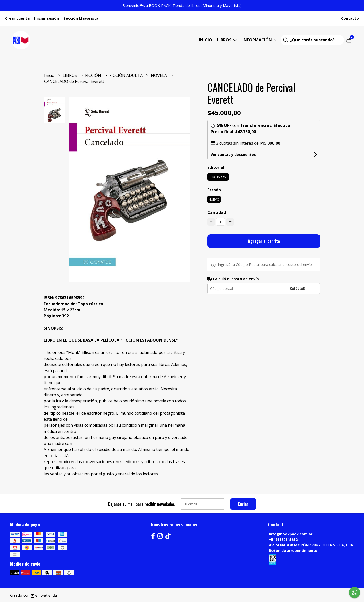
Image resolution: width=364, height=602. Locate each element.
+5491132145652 (283, 539)
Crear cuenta (17, 18)
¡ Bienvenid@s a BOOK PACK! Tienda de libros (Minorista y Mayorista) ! (182, 5)
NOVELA (159, 75)
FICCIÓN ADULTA (127, 75)
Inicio (206, 40)
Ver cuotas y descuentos (233, 154)
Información (260, 40)
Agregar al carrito (264, 241)
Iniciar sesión (47, 18)
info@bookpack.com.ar (291, 534)
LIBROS (227, 40)
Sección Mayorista (81, 18)
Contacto (350, 18)
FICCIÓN (94, 75)
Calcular (298, 288)
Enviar (243, 504)
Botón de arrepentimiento (293, 551)
